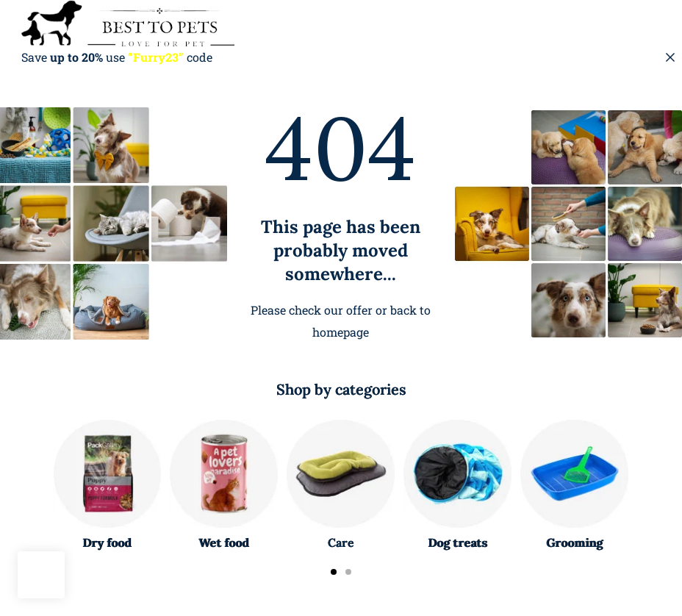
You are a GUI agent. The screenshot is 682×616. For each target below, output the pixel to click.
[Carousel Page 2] (348, 572)
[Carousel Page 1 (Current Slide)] (334, 572)
